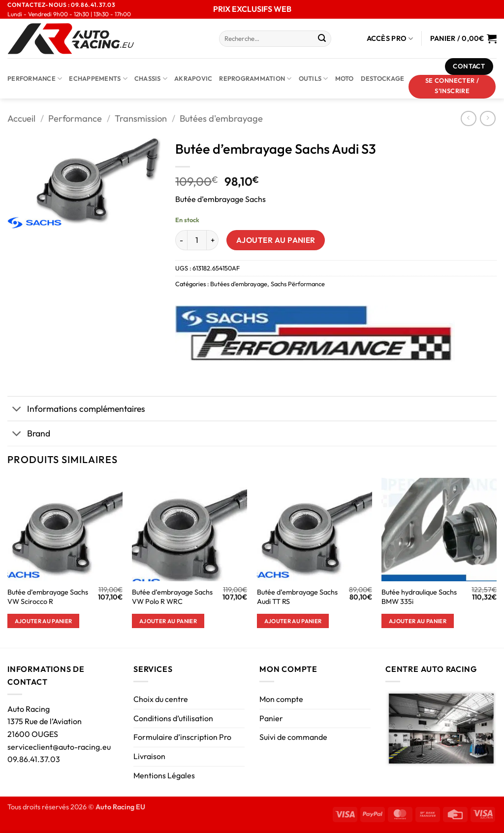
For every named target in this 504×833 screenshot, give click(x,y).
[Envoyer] (322, 39)
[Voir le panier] (463, 38)
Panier (271, 718)
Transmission (141, 118)
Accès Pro (390, 39)
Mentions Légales (164, 775)
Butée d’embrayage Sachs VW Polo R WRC (172, 597)
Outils (314, 79)
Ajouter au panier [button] (44, 621)
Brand (29, 434)
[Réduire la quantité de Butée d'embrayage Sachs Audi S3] (181, 240)
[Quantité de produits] (197, 240)
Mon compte (281, 699)
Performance (35, 79)
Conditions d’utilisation (173, 718)
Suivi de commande (293, 737)
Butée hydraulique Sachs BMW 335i (419, 597)
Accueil (21, 118)
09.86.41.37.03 (34, 759)
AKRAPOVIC (193, 78)
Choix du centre (161, 699)
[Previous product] (488, 118)
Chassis (151, 79)
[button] (452, 87)
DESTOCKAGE (383, 78)
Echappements (98, 79)
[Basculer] (17, 410)
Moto (345, 78)
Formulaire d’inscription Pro (182, 737)
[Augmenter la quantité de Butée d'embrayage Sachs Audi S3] (213, 240)
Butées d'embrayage (221, 118)
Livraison (149, 756)
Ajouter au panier (276, 240)
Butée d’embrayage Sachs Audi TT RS (297, 597)
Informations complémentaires (76, 410)
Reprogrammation (255, 79)
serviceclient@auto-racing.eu (59, 747)
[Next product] (468, 118)
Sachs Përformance (298, 284)
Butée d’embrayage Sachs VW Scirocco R (48, 597)
